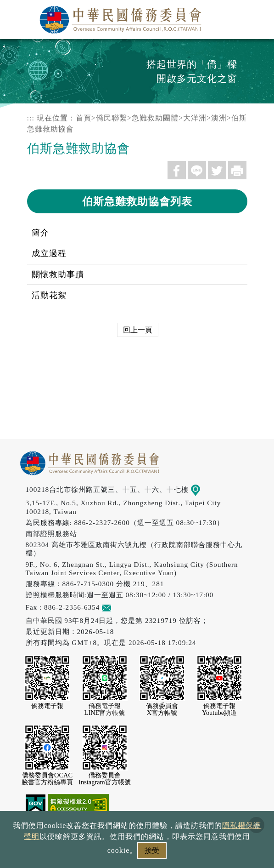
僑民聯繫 (112, 118)
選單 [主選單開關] (257, 17)
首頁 (84, 118)
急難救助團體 (155, 118)
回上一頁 (138, 330)
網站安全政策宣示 (220, 837)
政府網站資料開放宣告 (62, 837)
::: (31, 118)
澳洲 (219, 118)
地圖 (202, 489)
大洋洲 (195, 118)
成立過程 (49, 253)
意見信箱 (120, 607)
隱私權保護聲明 (145, 837)
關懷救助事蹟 (58, 274)
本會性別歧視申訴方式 (137, 853)
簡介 (40, 233)
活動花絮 (49, 295)
